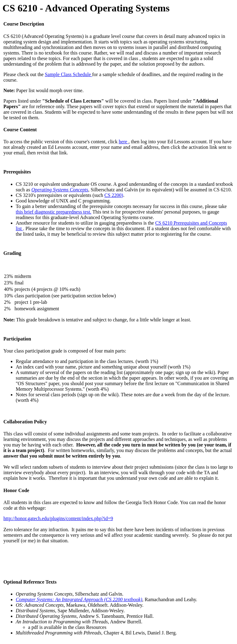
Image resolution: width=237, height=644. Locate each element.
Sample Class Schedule (68, 74)
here (124, 142)
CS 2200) (114, 195)
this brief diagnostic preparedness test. (54, 212)
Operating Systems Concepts (60, 190)
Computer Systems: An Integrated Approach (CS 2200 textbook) (79, 599)
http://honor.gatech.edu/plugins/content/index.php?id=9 (58, 518)
